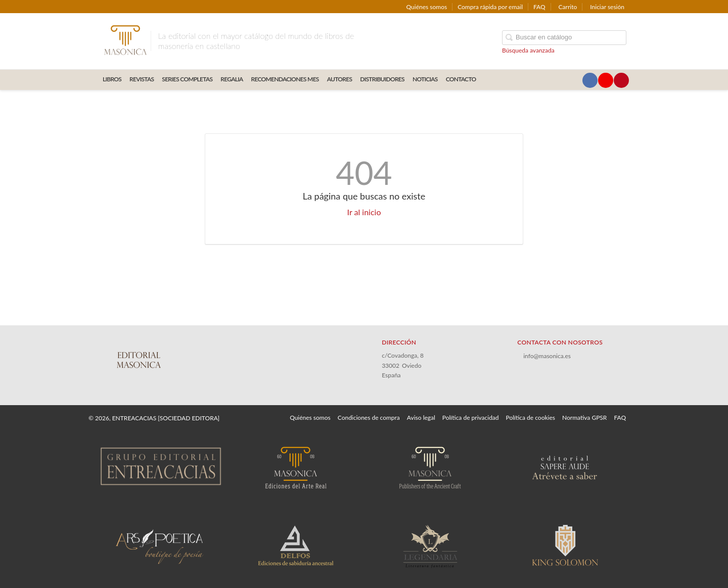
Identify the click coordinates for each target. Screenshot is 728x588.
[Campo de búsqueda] (564, 38)
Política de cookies (531, 418)
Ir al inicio (364, 212)
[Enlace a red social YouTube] (606, 80)
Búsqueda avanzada (528, 50)
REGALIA (232, 79)
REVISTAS (142, 79)
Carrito (568, 7)
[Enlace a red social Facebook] (590, 80)
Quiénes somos (427, 7)
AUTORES (340, 79)
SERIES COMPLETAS (187, 79)
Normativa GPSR (584, 418)
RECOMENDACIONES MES (285, 79)
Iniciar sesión (607, 7)
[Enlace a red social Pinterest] (621, 80)
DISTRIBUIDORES (382, 79)
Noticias (425, 79)
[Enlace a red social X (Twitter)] (574, 80)
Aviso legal (421, 418)
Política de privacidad (471, 418)
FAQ (539, 7)
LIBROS (112, 79)
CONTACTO (461, 79)
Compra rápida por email (490, 7)
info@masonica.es (547, 356)
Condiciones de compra (369, 418)
